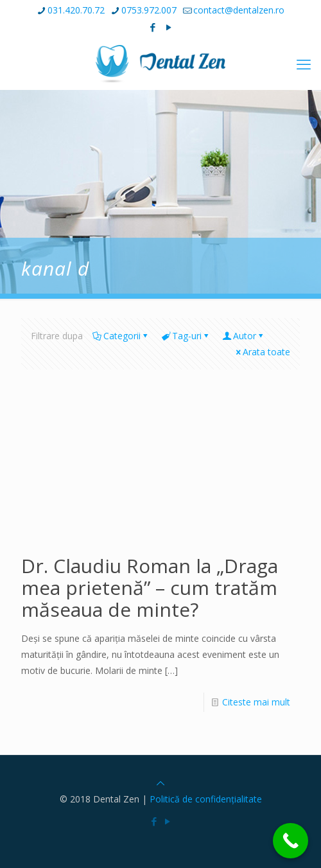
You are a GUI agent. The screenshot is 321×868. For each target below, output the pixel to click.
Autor (244, 336)
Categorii (121, 336)
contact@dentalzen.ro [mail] (239, 10)
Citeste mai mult (256, 702)
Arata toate (262, 352)
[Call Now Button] (291, 841)
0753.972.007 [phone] (149, 10)
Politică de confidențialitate (206, 799)
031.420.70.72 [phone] (76, 10)
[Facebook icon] (153, 27)
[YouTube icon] (169, 27)
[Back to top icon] (160, 783)
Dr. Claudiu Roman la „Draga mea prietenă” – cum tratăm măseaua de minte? (150, 588)
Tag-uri (186, 336)
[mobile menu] (304, 64)
